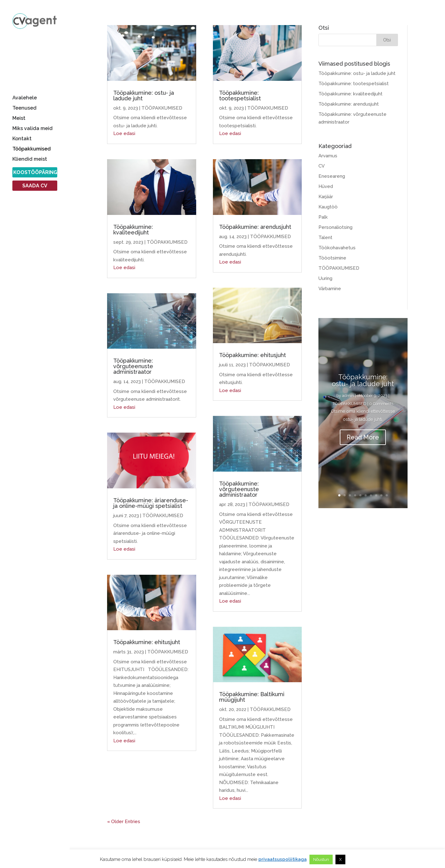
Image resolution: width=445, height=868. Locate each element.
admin (348, 396)
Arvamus (328, 156)
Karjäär (326, 197)
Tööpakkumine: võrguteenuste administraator (133, 366)
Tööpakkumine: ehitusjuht (147, 642)
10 (387, 495)
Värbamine (330, 289)
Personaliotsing (335, 227)
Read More (363, 437)
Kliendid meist (30, 159)
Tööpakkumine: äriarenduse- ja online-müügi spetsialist (151, 503)
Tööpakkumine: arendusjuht (255, 227)
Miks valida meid (32, 129)
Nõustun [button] (321, 859)
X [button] (340, 859)
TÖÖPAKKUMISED (162, 108)
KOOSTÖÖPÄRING (35, 173)
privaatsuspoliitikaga (283, 859)
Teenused (24, 108)
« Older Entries (124, 822)
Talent (325, 238)
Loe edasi (124, 133)
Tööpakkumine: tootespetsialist (240, 96)
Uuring (325, 278)
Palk (323, 217)
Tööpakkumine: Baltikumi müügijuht (252, 697)
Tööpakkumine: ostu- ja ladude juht (144, 96)
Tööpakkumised (32, 149)
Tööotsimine (332, 258)
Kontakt (22, 139)
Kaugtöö (328, 207)
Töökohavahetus (337, 248)
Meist (19, 119)
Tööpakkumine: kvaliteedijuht (133, 230)
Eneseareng (332, 176)
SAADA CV (35, 186)
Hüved (326, 186)
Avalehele (25, 98)
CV (322, 166)
